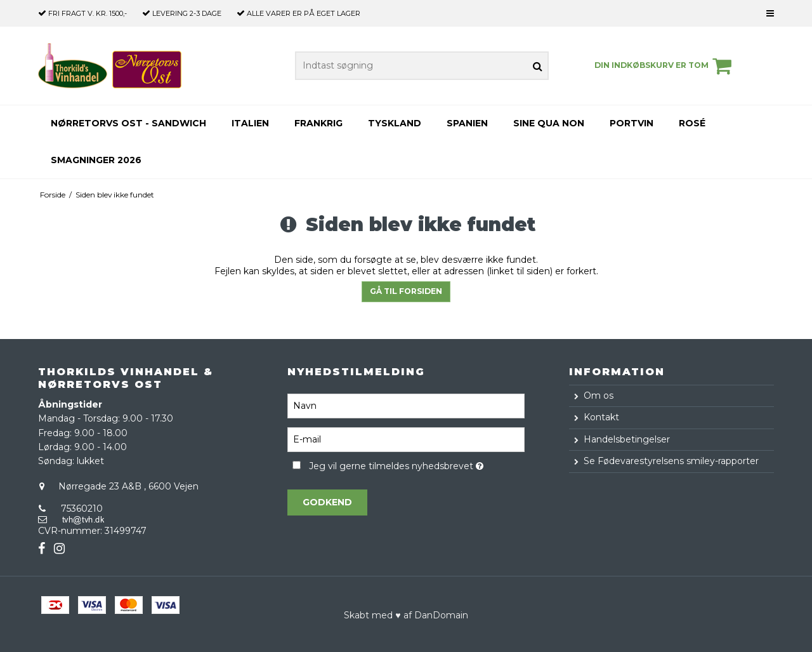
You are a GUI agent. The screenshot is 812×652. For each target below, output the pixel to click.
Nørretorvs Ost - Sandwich (128, 123)
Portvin (632, 123)
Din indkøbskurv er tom (665, 66)
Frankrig (318, 123)
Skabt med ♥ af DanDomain (406, 615)
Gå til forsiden (406, 291)
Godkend (327, 502)
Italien (250, 123)
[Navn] (406, 405)
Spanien (467, 123)
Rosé (692, 123)
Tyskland (395, 123)
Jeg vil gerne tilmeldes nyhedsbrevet (416, 464)
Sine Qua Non (549, 123)
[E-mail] (406, 439)
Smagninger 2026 (96, 160)
